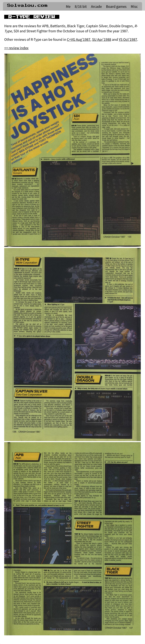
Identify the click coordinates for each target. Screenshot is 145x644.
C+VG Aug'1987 (79, 39)
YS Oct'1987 (128, 39)
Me (68, 6)
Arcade (96, 6)
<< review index (16, 48)
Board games (116, 6)
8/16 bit (81, 6)
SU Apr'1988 (102, 39)
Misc (134, 6)
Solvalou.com (27, 5)
